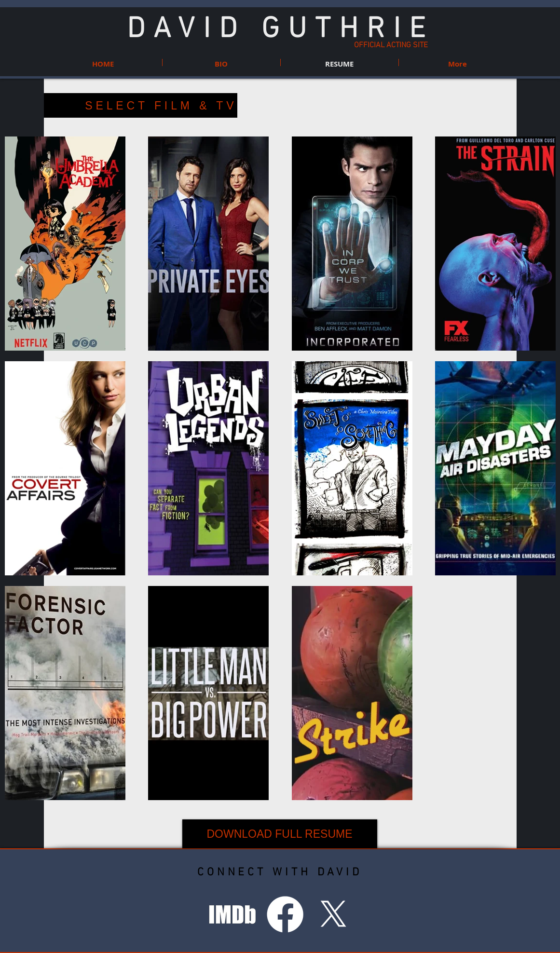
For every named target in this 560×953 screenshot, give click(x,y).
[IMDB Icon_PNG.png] (232, 914)
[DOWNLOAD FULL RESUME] (280, 834)
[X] (334, 914)
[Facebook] (285, 914)
